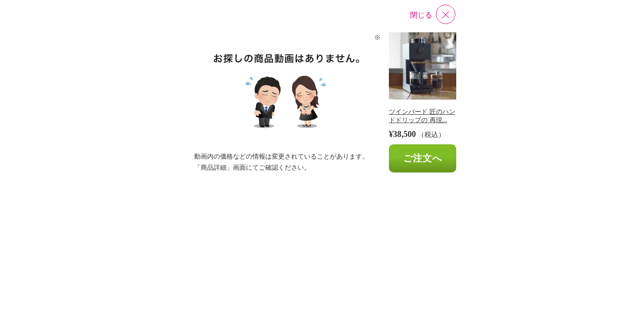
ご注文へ (423, 158)
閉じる (421, 15)
